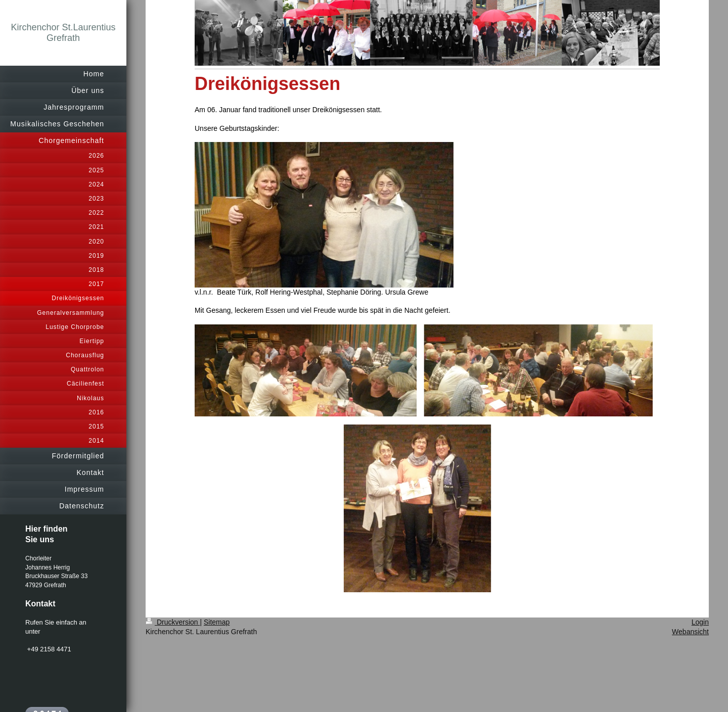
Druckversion (173, 622)
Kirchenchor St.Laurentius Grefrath (63, 33)
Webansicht (690, 632)
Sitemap (217, 622)
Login (700, 622)
